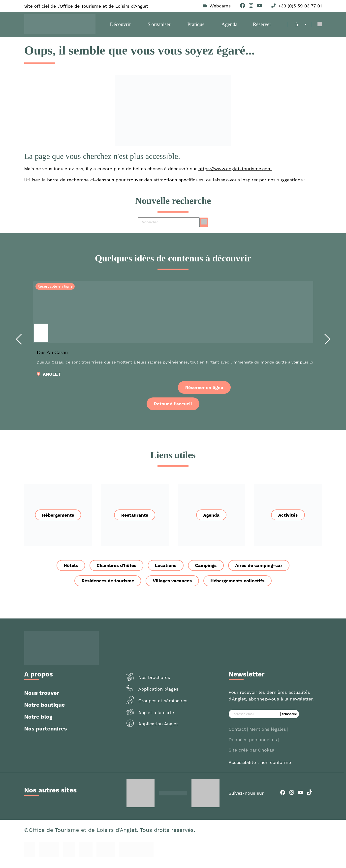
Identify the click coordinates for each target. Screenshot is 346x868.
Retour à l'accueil (173, 408)
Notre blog (38, 722)
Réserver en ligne (204, 392)
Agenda (229, 27)
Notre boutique (45, 710)
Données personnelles (253, 745)
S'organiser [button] (160, 27)
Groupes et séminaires (163, 706)
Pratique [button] (196, 27)
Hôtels (67, 570)
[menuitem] (301, 27)
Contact (237, 734)
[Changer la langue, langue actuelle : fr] (301, 27)
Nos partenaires (46, 734)
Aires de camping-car (262, 570)
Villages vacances (172, 586)
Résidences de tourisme (106, 586)
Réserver (261, 27)
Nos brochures (154, 683)
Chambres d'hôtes (115, 570)
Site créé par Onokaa (252, 755)
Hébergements (58, 520)
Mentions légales (268, 734)
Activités (288, 520)
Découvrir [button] (121, 27)
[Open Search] (320, 27)
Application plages (158, 694)
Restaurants (135, 520)
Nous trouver (42, 698)
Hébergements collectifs (239, 586)
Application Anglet (158, 729)
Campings (207, 570)
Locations (166, 570)
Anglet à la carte (156, 717)
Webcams (220, 6)
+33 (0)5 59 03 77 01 (300, 6)
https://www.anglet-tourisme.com (235, 173)
